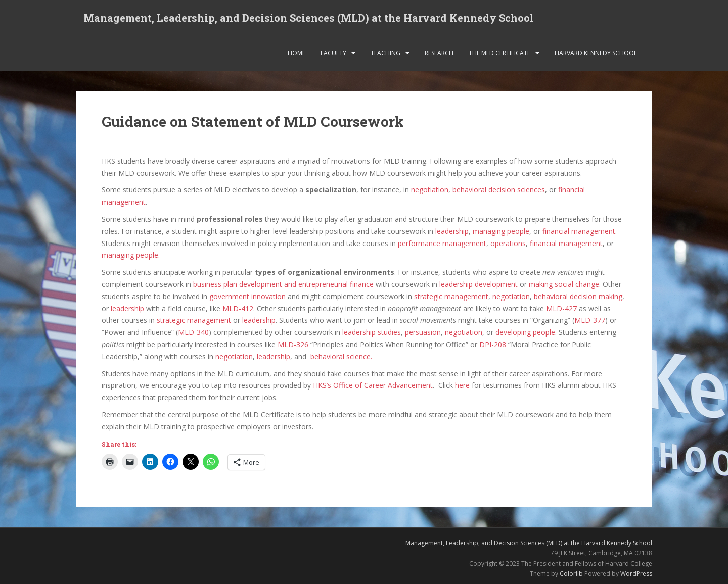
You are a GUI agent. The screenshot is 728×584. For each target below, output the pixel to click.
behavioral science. (341, 356)
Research (439, 53)
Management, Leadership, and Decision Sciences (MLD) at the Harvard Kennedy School (309, 18)
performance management (442, 243)
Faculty (333, 53)
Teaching (385, 53)
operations (508, 243)
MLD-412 (238, 308)
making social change (564, 284)
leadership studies (372, 332)
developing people (525, 332)
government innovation (247, 296)
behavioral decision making (578, 296)
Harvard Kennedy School (596, 53)
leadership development (479, 284)
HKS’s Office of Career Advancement (373, 385)
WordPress (636, 574)
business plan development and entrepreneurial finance (283, 284)
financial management (579, 231)
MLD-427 (561, 308)
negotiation (430, 190)
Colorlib (571, 574)
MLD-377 (590, 320)
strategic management (451, 296)
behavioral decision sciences (499, 190)
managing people (501, 231)
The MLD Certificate (499, 53)
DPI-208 (493, 344)
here (462, 385)
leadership (452, 231)
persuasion (423, 332)
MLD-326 (293, 344)
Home (297, 53)
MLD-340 (193, 332)
